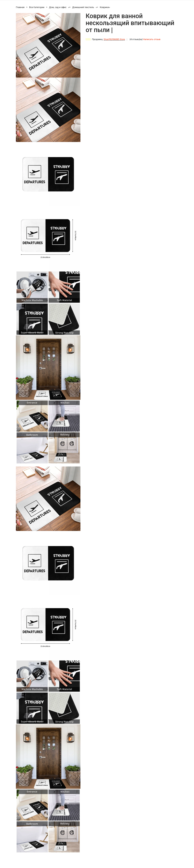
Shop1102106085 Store (114, 39)
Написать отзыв (152, 39)
